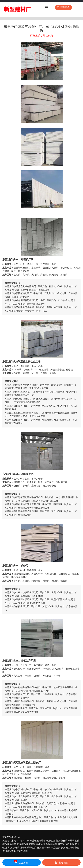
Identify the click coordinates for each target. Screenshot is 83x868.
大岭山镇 (69, 844)
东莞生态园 (22, 851)
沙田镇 (16, 848)
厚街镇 (9, 848)
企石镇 (64, 841)
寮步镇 (32, 844)
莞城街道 (24, 844)
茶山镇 (57, 841)
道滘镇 (23, 848)
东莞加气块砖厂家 (11, 837)
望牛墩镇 (46, 848)
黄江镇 (39, 844)
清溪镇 (47, 844)
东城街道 (72, 841)
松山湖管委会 (72, 848)
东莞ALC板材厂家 (20, 841)
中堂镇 (54, 848)
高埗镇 (62, 848)
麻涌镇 (38, 848)
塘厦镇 (54, 844)
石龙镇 (49, 841)
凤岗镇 (61, 844)
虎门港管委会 (9, 851)
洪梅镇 (30, 848)
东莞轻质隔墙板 (38, 841)
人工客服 (21, 862)
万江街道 (14, 844)
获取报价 (63, 7)
